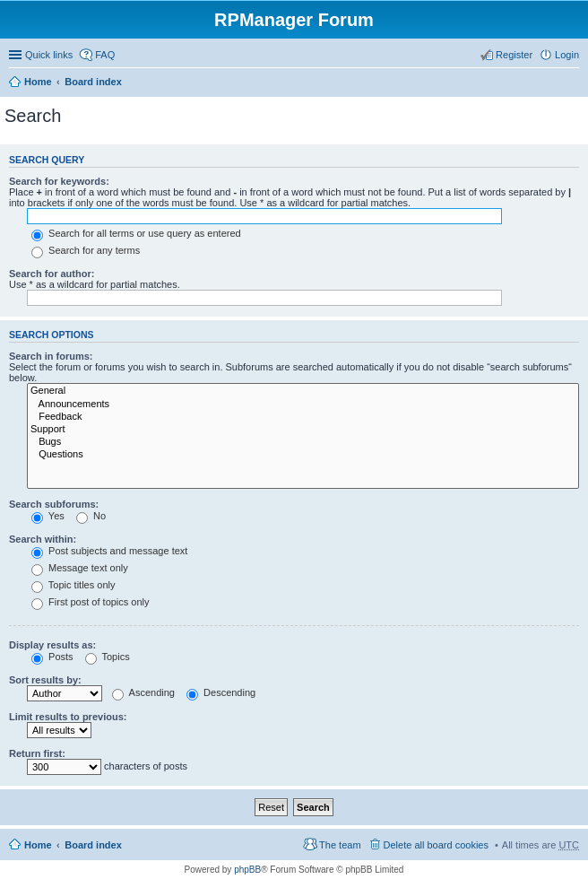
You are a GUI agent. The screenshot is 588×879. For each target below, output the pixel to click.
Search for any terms (86, 250)
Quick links (49, 55)
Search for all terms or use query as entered (136, 233)
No (91, 516)
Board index (93, 82)
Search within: (43, 539)
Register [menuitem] (514, 55)
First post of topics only (91, 602)
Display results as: (52, 645)
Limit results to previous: (68, 717)
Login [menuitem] (567, 55)
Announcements (303, 405)
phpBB (247, 870)
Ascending (143, 692)
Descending (221, 692)
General (303, 391)
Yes (48, 516)
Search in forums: (51, 356)
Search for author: (52, 274)
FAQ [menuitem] (105, 55)
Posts (52, 657)
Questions (303, 455)
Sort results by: (45, 680)
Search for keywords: (59, 181)
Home (38, 82)
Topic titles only (73, 585)
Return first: (37, 753)
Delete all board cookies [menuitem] (436, 845)
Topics (108, 657)
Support (303, 430)
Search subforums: (54, 504)
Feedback (303, 417)
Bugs (303, 442)
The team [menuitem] (340, 845)
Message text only (80, 568)
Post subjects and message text (109, 551)
